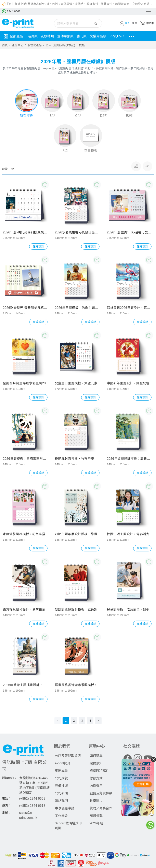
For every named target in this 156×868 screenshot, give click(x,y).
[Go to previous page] (58, 721)
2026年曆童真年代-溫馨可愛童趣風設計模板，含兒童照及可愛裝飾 (130, 233)
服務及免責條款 (101, 794)
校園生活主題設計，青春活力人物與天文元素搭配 (130, 534)
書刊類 (82, 36)
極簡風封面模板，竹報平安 (74, 459)
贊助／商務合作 (101, 809)
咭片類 (33, 36)
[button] (147, 167)
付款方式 (96, 779)
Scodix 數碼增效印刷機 (68, 826)
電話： (7, 799)
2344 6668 (11, 11)
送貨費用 (96, 786)
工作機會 (61, 816)
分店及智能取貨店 (68, 756)
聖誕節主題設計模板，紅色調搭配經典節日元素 (78, 610)
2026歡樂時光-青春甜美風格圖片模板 (26, 308)
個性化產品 (35, 45)
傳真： (7, 806)
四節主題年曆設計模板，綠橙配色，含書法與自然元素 (78, 534)
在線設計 (38, 247)
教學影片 (96, 801)
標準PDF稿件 (99, 771)
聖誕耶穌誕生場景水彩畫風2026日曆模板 (26, 384)
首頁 (5, 45)
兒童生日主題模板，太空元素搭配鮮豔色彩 (78, 384)
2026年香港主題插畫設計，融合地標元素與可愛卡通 (26, 685)
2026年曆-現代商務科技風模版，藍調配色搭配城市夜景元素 (26, 233)
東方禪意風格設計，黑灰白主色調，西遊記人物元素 (26, 610)
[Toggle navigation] (148, 12)
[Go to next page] (98, 721)
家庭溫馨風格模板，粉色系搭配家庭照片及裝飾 (26, 534)
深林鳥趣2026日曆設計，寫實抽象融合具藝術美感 (130, 308)
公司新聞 (61, 794)
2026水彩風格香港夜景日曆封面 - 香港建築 (78, 233)
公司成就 (61, 779)
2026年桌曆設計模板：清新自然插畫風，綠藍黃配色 (130, 459)
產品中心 (17, 45)
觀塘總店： (10, 778)
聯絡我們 (61, 801)
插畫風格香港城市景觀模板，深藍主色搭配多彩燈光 (78, 685)
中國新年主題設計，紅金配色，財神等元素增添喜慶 (130, 384)
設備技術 (61, 786)
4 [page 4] (90, 721)
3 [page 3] (82, 721)
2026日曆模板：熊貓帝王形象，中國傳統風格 (26, 459)
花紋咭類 (47, 36)
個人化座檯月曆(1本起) (60, 45)
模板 (82, 45)
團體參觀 (96, 816)
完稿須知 (96, 764)
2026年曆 (96, 824)
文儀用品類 (98, 36)
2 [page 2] (74, 721)
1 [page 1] (66, 721)
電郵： (7, 813)
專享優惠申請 (65, 809)
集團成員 (61, 771)
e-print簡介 (63, 764)
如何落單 (96, 756)
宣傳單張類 (66, 36)
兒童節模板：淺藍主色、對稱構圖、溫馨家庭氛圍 (130, 610)
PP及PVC (117, 36)
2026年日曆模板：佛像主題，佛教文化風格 (78, 308)
